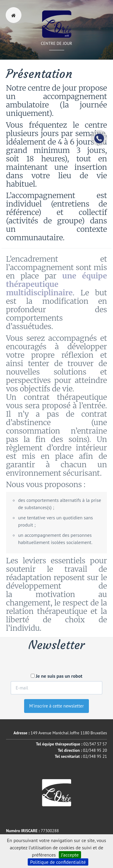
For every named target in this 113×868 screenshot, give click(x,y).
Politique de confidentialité (58, 862)
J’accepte (70, 855)
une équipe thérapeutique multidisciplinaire (56, 284)
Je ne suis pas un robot (57, 676)
